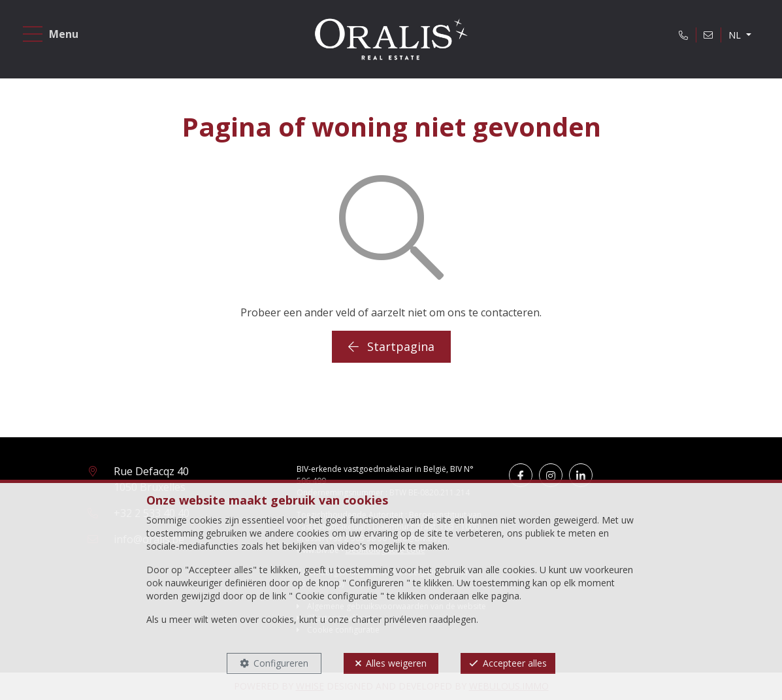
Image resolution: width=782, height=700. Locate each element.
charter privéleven (389, 619)
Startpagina (391, 346)
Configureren (281, 663)
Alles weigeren (396, 663)
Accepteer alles (515, 663)
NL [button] (736, 35)
